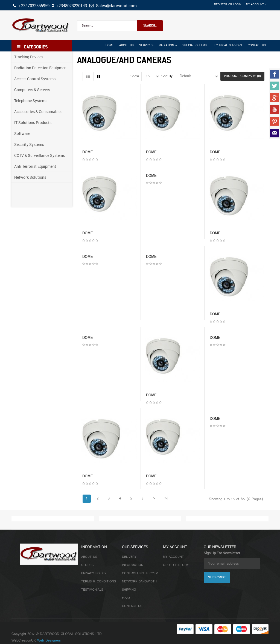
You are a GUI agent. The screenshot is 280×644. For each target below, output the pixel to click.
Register (221, 5)
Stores (87, 565)
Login (237, 5)
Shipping (129, 590)
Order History (176, 565)
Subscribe (217, 577)
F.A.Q (126, 598)
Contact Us (132, 606)
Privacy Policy (94, 573)
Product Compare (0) (242, 76)
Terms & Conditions (99, 582)
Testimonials (92, 590)
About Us (89, 557)
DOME (88, 152)
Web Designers (49, 641)
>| (166, 499)
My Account (173, 557)
